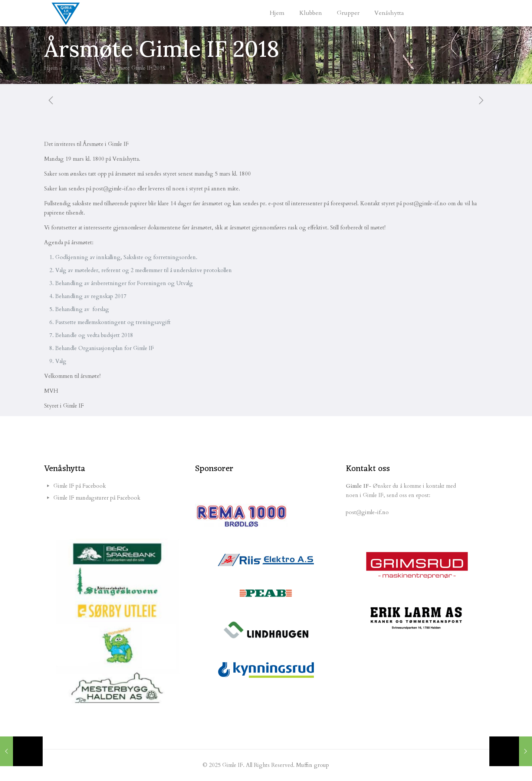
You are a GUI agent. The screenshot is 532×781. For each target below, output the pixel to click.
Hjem (51, 68)
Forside (83, 68)
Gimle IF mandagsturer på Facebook (97, 498)
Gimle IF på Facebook (80, 486)
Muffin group (313, 765)
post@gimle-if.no (367, 512)
